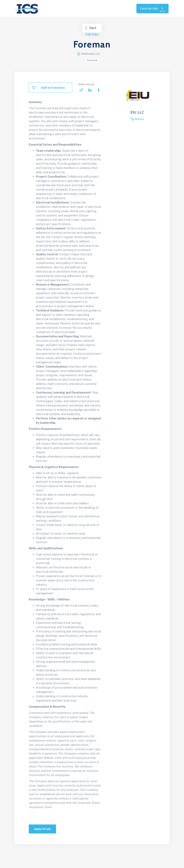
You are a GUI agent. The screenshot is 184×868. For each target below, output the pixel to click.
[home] (28, 9)
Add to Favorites (53, 88)
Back (93, 28)
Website (139, 119)
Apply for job (42, 829)
